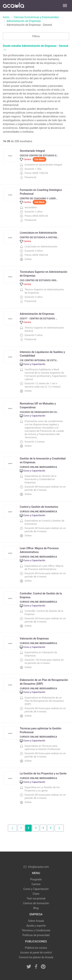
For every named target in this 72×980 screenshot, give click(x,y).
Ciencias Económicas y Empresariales (36, 17)
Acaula (13, 6)
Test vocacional (36, 898)
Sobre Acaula (36, 921)
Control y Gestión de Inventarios (39, 507)
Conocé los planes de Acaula (36, 957)
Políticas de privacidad (36, 935)
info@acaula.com (36, 867)
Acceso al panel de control (36, 953)
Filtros (36, 36)
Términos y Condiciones (36, 930)
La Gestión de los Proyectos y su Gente (43, 773)
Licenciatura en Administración (38, 233)
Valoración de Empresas (34, 639)
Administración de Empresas (24, 21)
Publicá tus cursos (36, 948)
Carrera (36, 884)
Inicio (6, 17)
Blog (36, 908)
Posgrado (36, 879)
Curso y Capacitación (36, 889)
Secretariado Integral (32, 151)
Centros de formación (36, 903)
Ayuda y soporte (36, 926)
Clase (36, 894)
